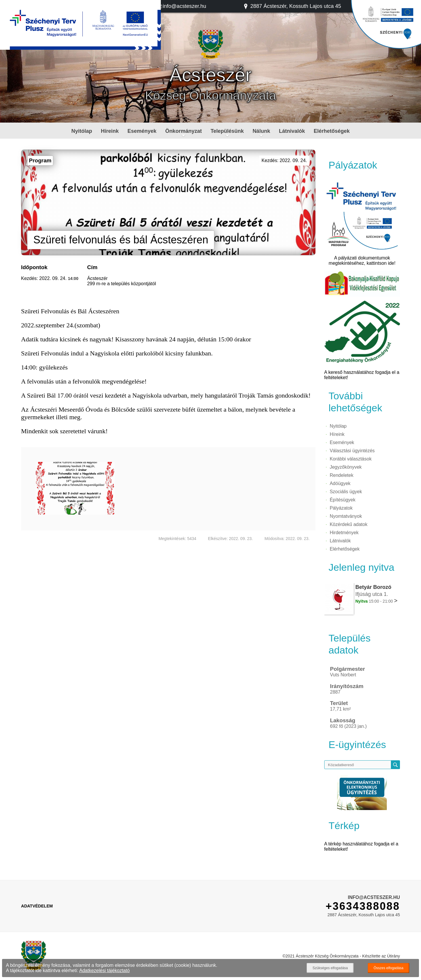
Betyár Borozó (373, 587)
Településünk (227, 131)
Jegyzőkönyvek (346, 467)
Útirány (394, 956)
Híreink (110, 131)
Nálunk (261, 131)
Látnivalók (292, 131)
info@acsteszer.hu (181, 6)
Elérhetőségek (332, 131)
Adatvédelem (37, 906)
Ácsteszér (211, 75)
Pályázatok (341, 508)
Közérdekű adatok (349, 524)
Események (142, 131)
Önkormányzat (183, 131)
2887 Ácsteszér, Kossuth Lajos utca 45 (292, 6)
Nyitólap (82, 131)
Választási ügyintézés (352, 451)
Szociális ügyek (346, 492)
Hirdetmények (344, 533)
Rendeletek (342, 475)
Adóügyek (340, 483)
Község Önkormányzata (210, 96)
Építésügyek (343, 500)
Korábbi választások (351, 459)
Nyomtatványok (346, 516)
